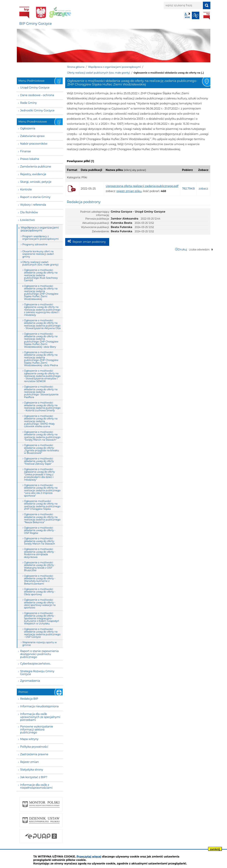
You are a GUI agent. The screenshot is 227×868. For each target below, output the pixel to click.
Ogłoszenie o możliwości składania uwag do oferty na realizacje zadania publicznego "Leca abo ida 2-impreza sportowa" (42, 490)
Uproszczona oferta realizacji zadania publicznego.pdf (142, 186)
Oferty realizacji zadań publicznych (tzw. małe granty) (99, 73)
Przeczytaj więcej (89, 857)
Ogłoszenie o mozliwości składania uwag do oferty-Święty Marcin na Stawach (40, 541)
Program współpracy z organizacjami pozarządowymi (41, 238)
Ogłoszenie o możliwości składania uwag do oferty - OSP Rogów (40, 530)
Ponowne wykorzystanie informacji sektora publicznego (37, 729)
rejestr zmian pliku (129, 191)
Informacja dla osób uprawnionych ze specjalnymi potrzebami (40, 717)
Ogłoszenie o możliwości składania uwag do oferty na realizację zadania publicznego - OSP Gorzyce (42, 633)
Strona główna (76, 67)
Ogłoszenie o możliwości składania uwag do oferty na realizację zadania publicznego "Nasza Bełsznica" (42, 518)
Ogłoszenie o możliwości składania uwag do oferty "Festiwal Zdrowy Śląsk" (39, 461)
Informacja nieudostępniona (39, 706)
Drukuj (182, 249)
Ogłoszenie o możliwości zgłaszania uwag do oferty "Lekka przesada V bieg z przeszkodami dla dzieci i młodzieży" (40, 475)
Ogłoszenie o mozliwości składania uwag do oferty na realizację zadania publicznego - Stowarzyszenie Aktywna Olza (42, 324)
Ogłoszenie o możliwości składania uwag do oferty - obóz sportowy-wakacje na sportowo (40, 604)
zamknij (215, 849)
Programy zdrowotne (35, 244)
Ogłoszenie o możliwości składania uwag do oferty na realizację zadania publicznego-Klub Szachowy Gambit (41, 275)
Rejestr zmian (30, 762)
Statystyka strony (32, 770)
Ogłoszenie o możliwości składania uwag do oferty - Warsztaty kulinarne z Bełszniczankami (40, 580)
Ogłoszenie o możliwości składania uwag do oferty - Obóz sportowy (40, 592)
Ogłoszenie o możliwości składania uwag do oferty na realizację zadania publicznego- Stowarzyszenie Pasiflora (41, 392)
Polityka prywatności (34, 747)
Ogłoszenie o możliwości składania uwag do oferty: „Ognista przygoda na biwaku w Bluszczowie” (42, 449)
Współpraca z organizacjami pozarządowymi (114, 67)
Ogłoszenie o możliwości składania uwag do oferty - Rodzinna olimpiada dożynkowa (40, 553)
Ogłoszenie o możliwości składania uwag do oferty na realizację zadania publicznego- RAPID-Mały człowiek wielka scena (41, 421)
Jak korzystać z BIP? (34, 777)
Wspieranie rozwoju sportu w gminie (40, 644)
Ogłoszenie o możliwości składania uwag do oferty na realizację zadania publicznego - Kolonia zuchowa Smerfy (42, 407)
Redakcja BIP (29, 699)
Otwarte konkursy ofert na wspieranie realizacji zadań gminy (38, 254)
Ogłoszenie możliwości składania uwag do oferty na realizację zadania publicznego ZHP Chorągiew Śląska (42, 505)
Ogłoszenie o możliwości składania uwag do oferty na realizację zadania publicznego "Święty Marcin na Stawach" (42, 436)
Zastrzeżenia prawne (34, 754)
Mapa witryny (29, 739)
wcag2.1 (187, 15)
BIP (207, 16)
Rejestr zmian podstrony (89, 242)
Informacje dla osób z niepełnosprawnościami (36, 786)
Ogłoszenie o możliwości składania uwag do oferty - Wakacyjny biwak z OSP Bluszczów (40, 566)
